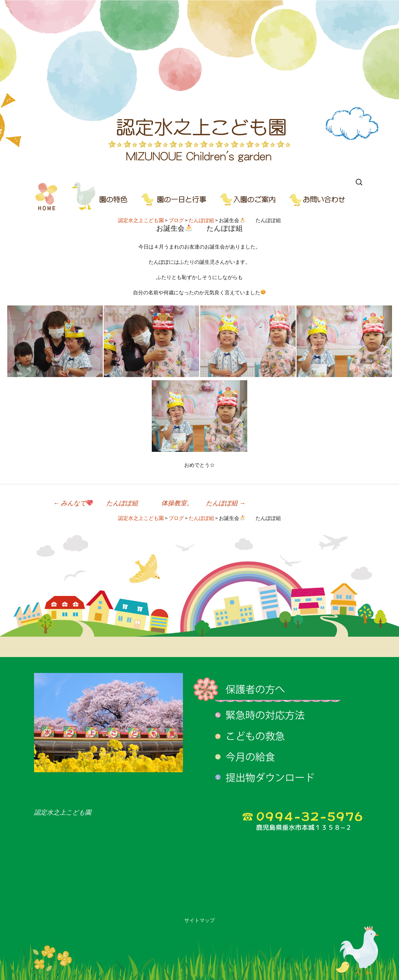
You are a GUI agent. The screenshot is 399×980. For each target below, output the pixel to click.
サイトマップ (199, 920)
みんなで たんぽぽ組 (96, 503)
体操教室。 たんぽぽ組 (203, 503)
